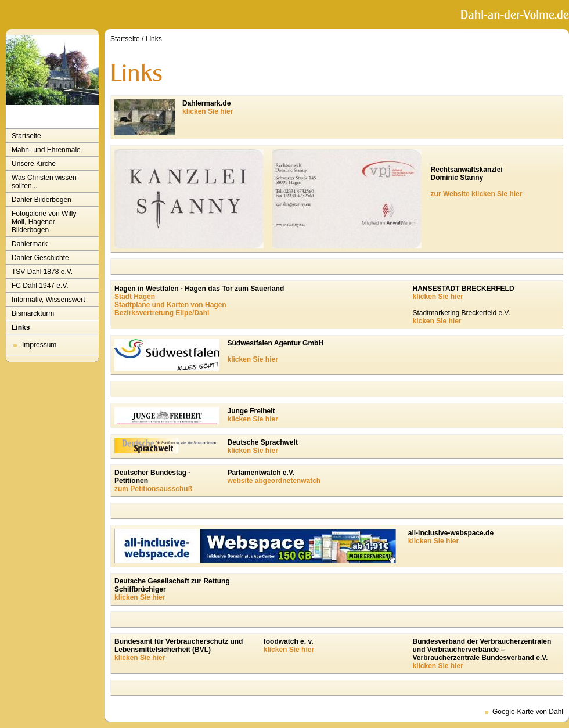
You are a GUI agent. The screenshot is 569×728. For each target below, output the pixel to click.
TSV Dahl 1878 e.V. (42, 272)
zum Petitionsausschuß (153, 489)
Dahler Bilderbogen (42, 200)
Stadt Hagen (135, 297)
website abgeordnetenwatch (274, 481)
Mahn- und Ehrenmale (46, 150)
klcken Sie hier (437, 321)
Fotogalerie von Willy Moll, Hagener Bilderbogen (44, 222)
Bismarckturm (33, 313)
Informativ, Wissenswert (48, 300)
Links (21, 327)
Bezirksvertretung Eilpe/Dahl (162, 313)
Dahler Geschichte (40, 258)
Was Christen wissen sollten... (44, 182)
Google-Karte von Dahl (528, 712)
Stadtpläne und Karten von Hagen (170, 305)
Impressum (39, 345)
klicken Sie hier (208, 111)
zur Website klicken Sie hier (477, 194)
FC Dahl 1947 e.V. (40, 286)
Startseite (26, 136)
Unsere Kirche (34, 164)
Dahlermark (30, 244)
